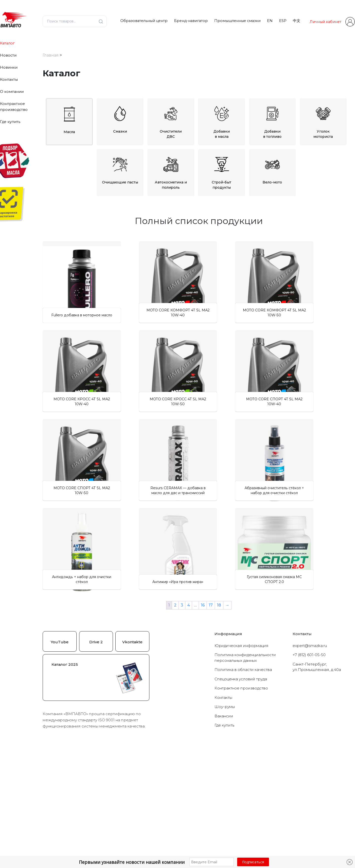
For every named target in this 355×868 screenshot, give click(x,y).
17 (211, 724)
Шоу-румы (225, 825)
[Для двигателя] (50, 293)
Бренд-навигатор (191, 21)
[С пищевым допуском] (46, 376)
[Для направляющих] (46, 439)
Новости (8, 55)
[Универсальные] (46, 469)
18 (219, 724)
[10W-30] (50, 342)
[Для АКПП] (50, 287)
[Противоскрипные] (46, 406)
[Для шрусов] (46, 500)
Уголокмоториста (323, 119)
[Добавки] (46, 275)
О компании (12, 92)
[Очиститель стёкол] (46, 263)
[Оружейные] (46, 451)
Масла (69, 116)
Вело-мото (272, 167)
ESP (283, 21)
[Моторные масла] (46, 318)
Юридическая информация (241, 764)
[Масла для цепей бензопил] (46, 312)
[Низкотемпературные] (46, 394)
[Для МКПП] (50, 299)
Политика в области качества (243, 788)
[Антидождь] (46, 257)
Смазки (120, 116)
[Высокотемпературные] (46, 388)
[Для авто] (46, 476)
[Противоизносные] (46, 369)
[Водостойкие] (46, 400)
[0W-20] (50, 324)
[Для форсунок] (46, 494)
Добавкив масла (222, 119)
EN (270, 21)
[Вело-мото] (46, 506)
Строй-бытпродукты (222, 169)
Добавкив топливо (272, 119)
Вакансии (224, 835)
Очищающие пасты (120, 167)
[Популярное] (46, 545)
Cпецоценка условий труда (241, 797)
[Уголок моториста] (46, 463)
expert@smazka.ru (310, 764)
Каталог (7, 43)
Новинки (9, 67)
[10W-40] (50, 348)
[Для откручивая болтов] (46, 445)
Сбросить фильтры (83, 567)
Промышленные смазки (237, 21)
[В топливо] (50, 281)
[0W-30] (50, 330)
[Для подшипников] (46, 482)
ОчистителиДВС (171, 119)
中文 (297, 21)
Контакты (9, 80)
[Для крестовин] (46, 433)
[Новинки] (46, 539)
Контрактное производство (241, 807)
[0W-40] (50, 336)
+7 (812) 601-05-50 (309, 773)
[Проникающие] (46, 382)
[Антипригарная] (46, 426)
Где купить (10, 122)
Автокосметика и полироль (171, 169)
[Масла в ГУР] (46, 305)
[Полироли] (46, 269)
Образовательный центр (144, 21)
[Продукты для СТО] (46, 457)
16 (203, 724)
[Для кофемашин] (46, 518)
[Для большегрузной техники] (46, 512)
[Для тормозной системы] (46, 488)
